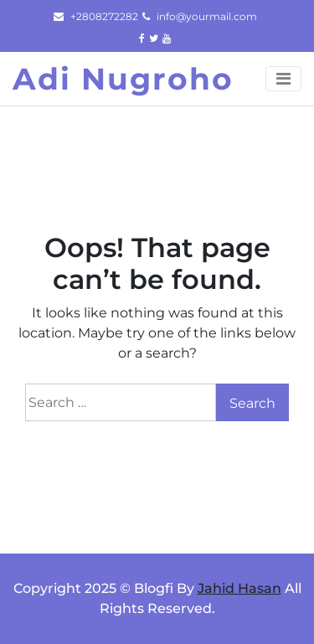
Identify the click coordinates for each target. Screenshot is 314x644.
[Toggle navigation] (283, 79)
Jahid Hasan (239, 588)
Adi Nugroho (123, 79)
